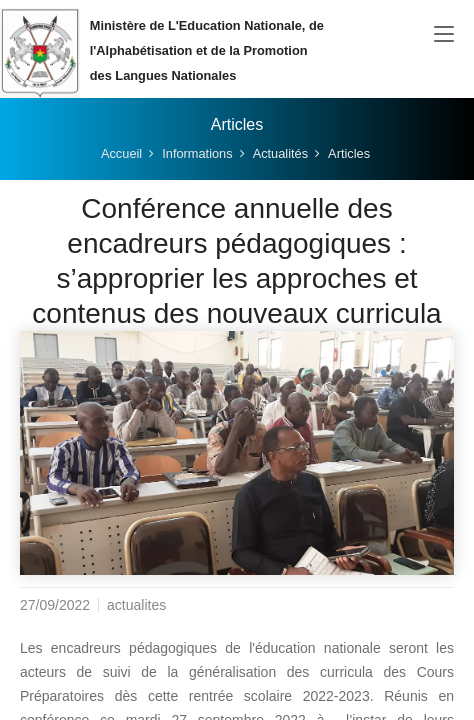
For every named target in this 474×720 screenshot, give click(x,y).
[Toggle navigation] (444, 35)
